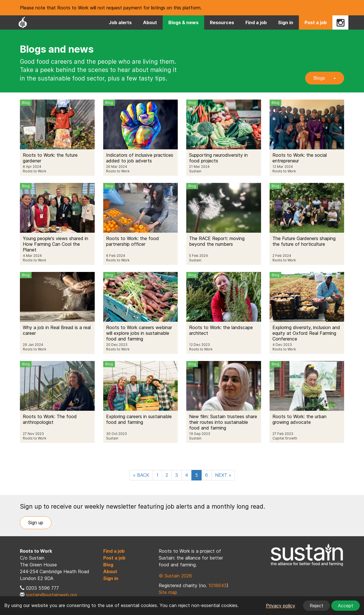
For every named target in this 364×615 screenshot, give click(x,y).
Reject (317, 606)
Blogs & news (183, 22)
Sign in (286, 22)
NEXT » (223, 475)
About (150, 22)
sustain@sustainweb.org (51, 595)
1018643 (218, 585)
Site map (168, 592)
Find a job (256, 22)
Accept (346, 606)
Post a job (316, 22)
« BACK (141, 475)
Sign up (36, 523)
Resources (222, 22)
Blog (108, 565)
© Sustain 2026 (175, 576)
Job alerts (120, 22)
